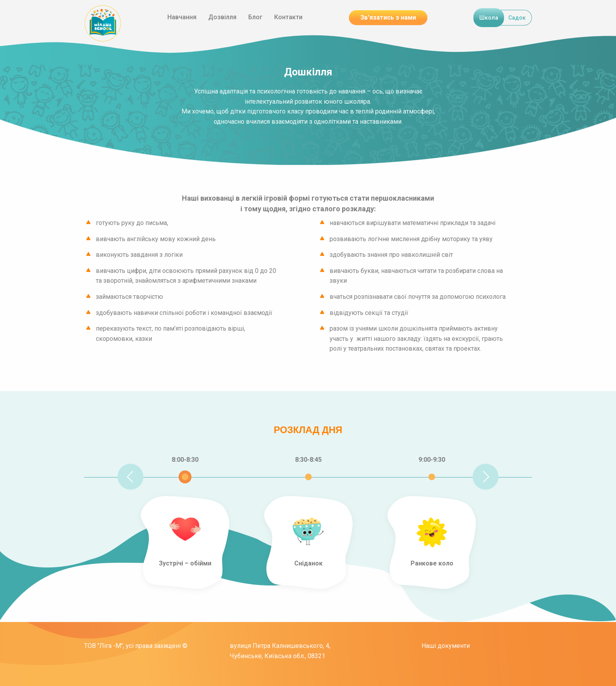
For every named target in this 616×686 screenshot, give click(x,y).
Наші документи (446, 646)
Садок (517, 18)
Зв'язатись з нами (388, 17)
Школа (489, 18)
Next (486, 477)
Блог (255, 17)
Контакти (288, 17)
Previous (130, 477)
